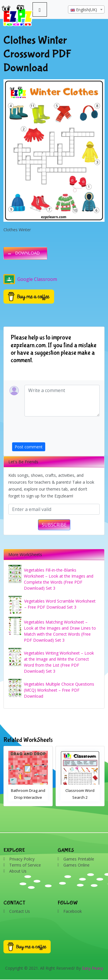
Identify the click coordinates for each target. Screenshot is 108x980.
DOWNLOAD (28, 253)
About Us (18, 871)
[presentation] (56, 431)
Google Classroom (30, 279)
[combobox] (86, 9)
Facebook (73, 911)
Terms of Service (25, 865)
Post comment (29, 447)
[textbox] (86, 10)
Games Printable (79, 859)
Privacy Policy (22, 859)
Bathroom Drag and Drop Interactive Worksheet (28, 797)
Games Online (76, 865)
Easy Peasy (93, 968)
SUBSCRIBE (54, 525)
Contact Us (20, 911)
